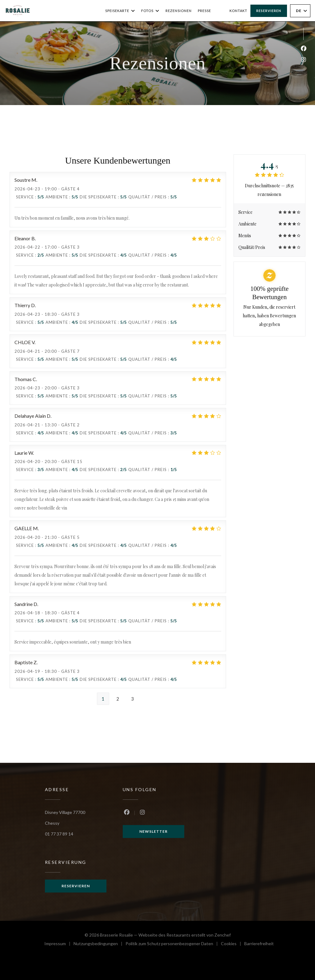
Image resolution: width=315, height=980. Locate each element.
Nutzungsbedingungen (100, 944)
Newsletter (154, 831)
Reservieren (269, 11)
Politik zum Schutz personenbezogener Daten (173, 944)
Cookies (233, 944)
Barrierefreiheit (259, 944)
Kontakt (238, 11)
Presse (204, 11)
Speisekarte (120, 11)
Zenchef (223, 935)
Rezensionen (179, 11)
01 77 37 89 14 (59, 834)
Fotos (150, 11)
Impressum (59, 944)
